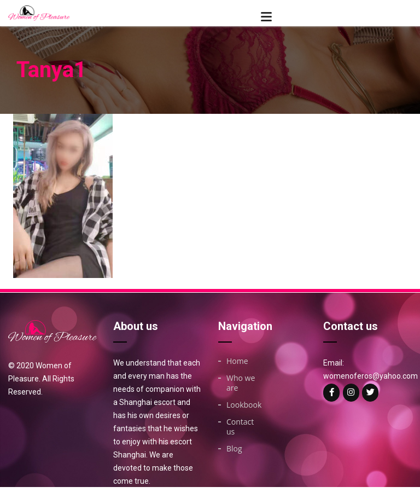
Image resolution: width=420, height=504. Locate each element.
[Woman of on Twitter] (370, 393)
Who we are (241, 383)
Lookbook (244, 405)
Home (237, 361)
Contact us (240, 427)
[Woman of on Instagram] (351, 393)
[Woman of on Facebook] (331, 393)
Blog (234, 449)
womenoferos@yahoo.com (371, 376)
